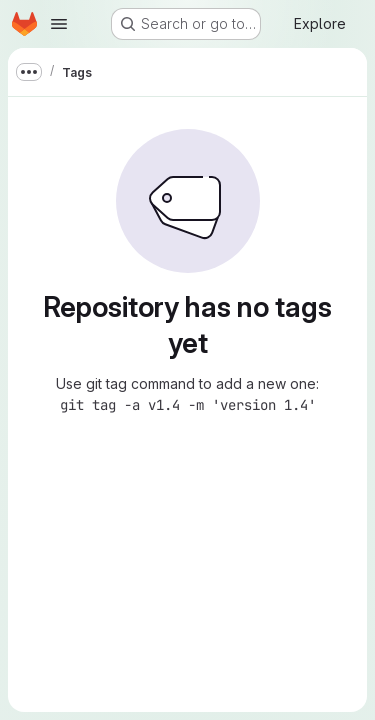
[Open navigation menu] (59, 24)
